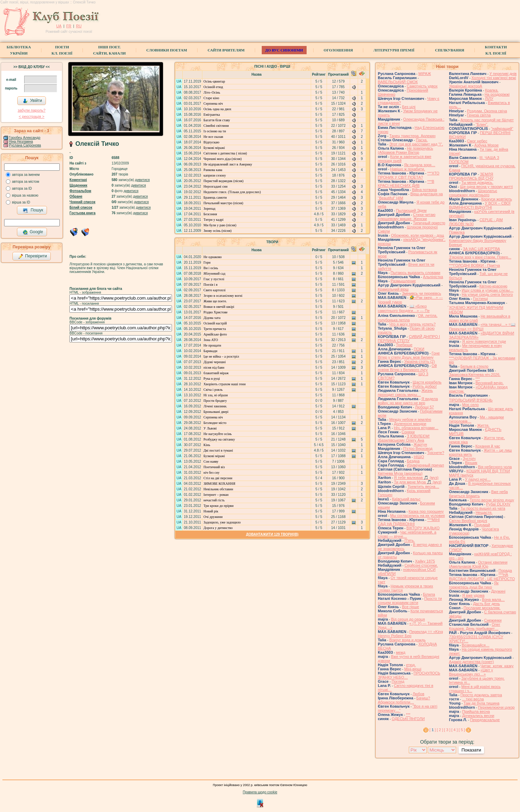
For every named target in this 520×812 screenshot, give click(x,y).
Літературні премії (394, 50)
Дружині (498, 591)
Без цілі (409, 107)
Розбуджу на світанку (219, 439)
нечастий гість (214, 500)
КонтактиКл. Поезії (496, 50)
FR (69, 26)
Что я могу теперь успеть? (412, 324)
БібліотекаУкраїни (19, 50)
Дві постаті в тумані (218, 450)
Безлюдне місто (215, 423)
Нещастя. (484, 512)
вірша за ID (21, 202)
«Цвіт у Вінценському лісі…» (471, 672)
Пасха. (422, 140)
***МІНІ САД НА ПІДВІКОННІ (409, 522)
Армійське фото (215, 334)
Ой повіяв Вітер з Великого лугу (407, 368)
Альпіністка (433, 277)
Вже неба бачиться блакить (478, 494)
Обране (76, 196)
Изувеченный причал (426, 465)
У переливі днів (503, 74)
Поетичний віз (214, 467)
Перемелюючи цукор (496, 707)
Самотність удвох (422, 86)
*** (408, 715)
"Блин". (482, 124)
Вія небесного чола (495, 467)
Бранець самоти (215, 197)
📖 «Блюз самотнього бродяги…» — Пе (404, 308)
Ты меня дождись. (477, 182)
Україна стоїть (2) (420, 361)
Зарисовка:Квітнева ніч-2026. (475, 375)
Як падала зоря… (420, 165)
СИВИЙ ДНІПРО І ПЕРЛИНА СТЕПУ (409, 339)
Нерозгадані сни (215, 186)
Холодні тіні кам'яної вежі (494, 78)
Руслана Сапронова (25, 145)
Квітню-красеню (494, 286)
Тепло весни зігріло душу (492, 500)
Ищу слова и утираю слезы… (488, 290)
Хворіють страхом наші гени (224, 384)
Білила (429, 594)
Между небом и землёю (410, 419)
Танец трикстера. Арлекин (413, 136)
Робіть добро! (425, 386)
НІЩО (419, 457)
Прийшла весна (476, 711)
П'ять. (410, 540)
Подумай (482, 525)
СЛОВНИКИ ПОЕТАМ (167, 50)
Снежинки (493, 620)
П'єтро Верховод (418, 449)
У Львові (210, 428)
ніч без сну (211, 473)
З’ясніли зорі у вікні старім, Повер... (480, 257)
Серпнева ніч (213, 103)
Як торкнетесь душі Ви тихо (474, 585)
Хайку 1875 (425, 561)
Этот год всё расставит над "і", (416, 144)
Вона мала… (493, 599)
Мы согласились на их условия (417, 516)
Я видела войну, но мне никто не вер (408, 401)
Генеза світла (479, 115)
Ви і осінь (211, 268)
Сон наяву (211, 461)
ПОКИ (419, 349)
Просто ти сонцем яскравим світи (410, 601)
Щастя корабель (427, 382)
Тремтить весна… (423, 487)
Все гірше (411, 607)
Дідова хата (212, 318)
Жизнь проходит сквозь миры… (405, 393)
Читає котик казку (497, 666)
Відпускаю (211, 142)
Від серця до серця (408, 619)
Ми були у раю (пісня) (220, 225)
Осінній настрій (215, 323)
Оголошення (338, 50)
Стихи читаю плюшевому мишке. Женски (407, 217)
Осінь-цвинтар (214, 81)
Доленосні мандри (410, 424)
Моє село (470, 405)
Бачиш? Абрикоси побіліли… (404, 700)
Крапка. (492, 90)
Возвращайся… (475, 645)
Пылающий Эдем (411, 210)
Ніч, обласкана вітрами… (416, 428)
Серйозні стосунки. (421, 565)
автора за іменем (26, 175)
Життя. (483, 425)
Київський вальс (406, 499)
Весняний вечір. (489, 383)
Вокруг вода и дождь (407, 640)
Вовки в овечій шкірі (219, 307)
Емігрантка (212, 115)
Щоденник (78, 185)
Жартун (420, 444)
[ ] (433, 730)
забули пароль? (31, 110)
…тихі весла (473, 699)
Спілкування (450, 50)
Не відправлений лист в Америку (228, 164)
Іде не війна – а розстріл (221, 356)
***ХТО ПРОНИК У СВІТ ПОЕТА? (408, 175)
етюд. (411, 665)
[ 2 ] (440, 730)
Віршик (471, 463)
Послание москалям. (482, 608)
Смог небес (477, 141)
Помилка (457, 232)
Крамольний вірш (393, 289)
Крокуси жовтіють (497, 199)
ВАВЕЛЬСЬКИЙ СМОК (398, 82)
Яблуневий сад (214, 273)
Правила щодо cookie (260, 792)
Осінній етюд (213, 87)
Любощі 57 (425, 407)
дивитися (142, 180)
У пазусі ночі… (478, 479)
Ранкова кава (213, 170)
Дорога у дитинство (218, 528)
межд (401, 652)
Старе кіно (211, 98)
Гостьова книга (82, 213)
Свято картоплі (214, 290)
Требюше (404, 345)
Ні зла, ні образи (215, 395)
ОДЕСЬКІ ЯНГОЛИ (408, 719)
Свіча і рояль (213, 390)
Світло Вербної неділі (468, 521)
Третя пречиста (215, 329)
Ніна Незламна (21, 141)
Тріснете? (436, 453)
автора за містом (26, 182)
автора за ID (22, 188)
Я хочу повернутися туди (484, 341)
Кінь (207, 445)
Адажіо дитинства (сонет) (471, 662)
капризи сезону (215, 175)
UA (59, 26)
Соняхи (408, 432)
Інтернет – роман (216, 495)
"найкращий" (502, 129)
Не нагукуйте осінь (218, 434)
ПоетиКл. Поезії (62, 50)
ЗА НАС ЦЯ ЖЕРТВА (482, 249)
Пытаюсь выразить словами (415, 273)
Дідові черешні (214, 362)
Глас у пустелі (214, 279)
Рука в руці (211, 379)
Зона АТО (211, 340)
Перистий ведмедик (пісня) (223, 181)
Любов (418, 694)
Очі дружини (213, 517)
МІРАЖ (425, 74)
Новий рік (211, 511)
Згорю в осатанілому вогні (223, 296)
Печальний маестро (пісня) (223, 203)
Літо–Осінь (212, 92)
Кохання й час (488, 446)
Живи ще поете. (215, 301)
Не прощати (212, 345)
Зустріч (469, 459)
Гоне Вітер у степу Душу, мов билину (409, 355)
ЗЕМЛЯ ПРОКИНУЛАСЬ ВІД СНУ (471, 176)
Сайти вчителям (226, 50)
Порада (505, 570)
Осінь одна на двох (217, 109)
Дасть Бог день (487, 604)
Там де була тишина (482, 703)
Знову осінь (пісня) (217, 231)
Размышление (403, 281)
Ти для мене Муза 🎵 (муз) (418, 482)
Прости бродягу (215, 401)
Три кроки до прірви (218, 506)
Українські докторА (465, 86)
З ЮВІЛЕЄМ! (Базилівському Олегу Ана (404, 438)
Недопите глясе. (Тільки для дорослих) (232, 192)
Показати (471, 750)
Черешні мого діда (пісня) (222, 159)
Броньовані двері (216, 412)
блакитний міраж (216, 373)
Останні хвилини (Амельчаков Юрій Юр (478, 564)
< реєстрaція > (31, 116)
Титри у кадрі (213, 220)
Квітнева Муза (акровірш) (400, 473)
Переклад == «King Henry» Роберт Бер (410, 634)
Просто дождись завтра (481, 695)
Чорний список (82, 202)
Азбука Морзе (487, 145)
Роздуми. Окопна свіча (487, 111)
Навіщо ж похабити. (408, 169)
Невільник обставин (218, 489)
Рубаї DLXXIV (498, 504)
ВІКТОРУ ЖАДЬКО (423, 528)
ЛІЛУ (489, 98)
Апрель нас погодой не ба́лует (487, 120)
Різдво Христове (215, 312)
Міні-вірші (413, 669)
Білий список (81, 207)
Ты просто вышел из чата (483, 508)
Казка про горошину (426, 511)
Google (33, 232)
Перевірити (32, 256)
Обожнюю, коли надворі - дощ (417, 235)
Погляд (398, 681)
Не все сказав (213, 137)
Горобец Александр (25, 138)
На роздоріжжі (497, 94)
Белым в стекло (474, 366)
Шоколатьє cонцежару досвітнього (473, 193)
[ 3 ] (447, 730)
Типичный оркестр (429, 223)
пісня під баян (214, 367)
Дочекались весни (478, 716)
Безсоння (210, 214)
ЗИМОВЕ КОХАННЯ (219, 484)
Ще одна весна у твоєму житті (486, 187)
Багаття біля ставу (217, 120)
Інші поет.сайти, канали (109, 50)
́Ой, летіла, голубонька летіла (408, 318)
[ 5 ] (462, 730)
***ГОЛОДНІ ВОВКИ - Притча (474, 265)
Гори (207, 262)
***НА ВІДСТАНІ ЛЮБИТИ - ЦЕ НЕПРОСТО (482, 577)
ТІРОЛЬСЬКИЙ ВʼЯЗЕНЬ (471, 400)
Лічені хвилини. (215, 406)
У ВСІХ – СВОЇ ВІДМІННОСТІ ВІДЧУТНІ (480, 205)
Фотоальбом (80, 191)
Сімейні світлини (216, 126)
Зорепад (209, 209)
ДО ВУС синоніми (284, 50)
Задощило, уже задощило (222, 522)
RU (79, 26)
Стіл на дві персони (218, 478)
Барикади (210, 351)
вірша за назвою (25, 195)
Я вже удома (473, 595)
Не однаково (213, 257)
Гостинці (480, 299)
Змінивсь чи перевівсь (421, 293)
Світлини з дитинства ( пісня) (225, 153)
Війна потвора (424, 190)
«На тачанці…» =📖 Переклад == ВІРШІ (482, 327)
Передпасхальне (485, 720)
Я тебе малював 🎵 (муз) (416, 478)
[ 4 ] (454, 730)
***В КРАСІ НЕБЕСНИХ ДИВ (406, 183)
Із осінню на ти (215, 131)
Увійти (32, 101)
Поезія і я (210, 285)
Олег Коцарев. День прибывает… (475, 626)
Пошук (33, 210)
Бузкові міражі (214, 148)
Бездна (413, 461)
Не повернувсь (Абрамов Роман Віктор (405, 150)
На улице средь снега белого (487, 294)
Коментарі (78, 180)
